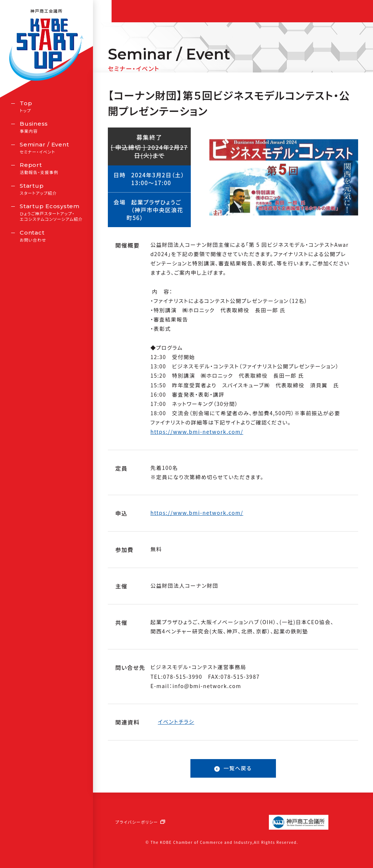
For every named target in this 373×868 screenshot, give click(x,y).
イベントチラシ (176, 722)
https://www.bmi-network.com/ (197, 432)
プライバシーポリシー (137, 822)
